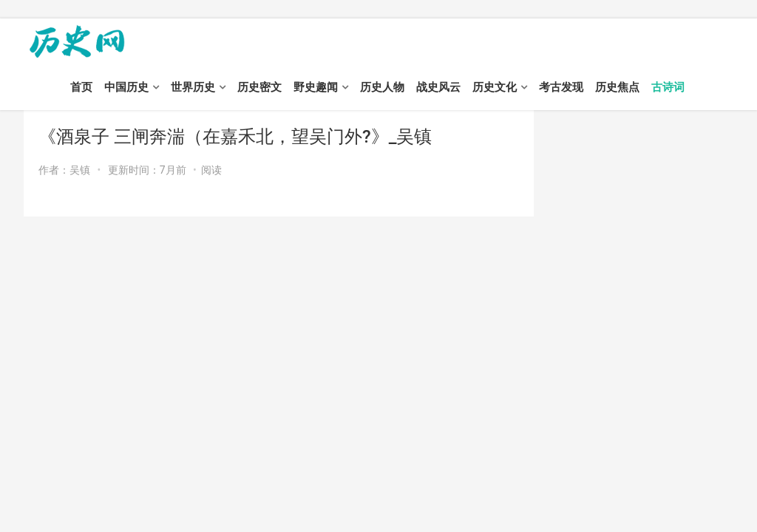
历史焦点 (617, 87)
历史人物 (382, 87)
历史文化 (495, 87)
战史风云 (438, 87)
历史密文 (259, 87)
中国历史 (126, 87)
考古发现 (561, 87)
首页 (81, 87)
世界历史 (193, 87)
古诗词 (668, 87)
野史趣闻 (316, 87)
